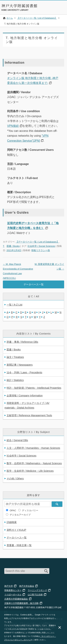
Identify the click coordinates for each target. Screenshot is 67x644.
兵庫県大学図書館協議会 (16, 599)
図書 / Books (13, 246)
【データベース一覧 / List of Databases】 (37, 242)
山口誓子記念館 (35, 595)
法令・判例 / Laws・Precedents (24, 372)
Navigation (61, 10)
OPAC (13, 510)
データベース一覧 (34, 284)
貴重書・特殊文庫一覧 (19, 545)
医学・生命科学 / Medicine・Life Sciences (30, 471)
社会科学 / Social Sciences (41, 246)
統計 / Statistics (15, 380)
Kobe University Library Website (15, 10)
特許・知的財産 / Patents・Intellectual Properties (34, 388)
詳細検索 (12, 522)
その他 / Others (15, 479)
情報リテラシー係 (41, 250)
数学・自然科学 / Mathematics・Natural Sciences (34, 463)
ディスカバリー (30, 510)
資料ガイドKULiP (16, 530)
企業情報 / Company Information (25, 396)
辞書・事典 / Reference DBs (22, 342)
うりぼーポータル (13, 595)
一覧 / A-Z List (14, 305)
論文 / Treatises (15, 357)
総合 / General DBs (17, 440)
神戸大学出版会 (27, 586)
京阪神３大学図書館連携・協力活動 (21, 603)
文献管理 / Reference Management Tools (29, 415)
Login (52, 10)
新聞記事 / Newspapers (20, 365)
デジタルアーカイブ (20, 515)
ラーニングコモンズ (37, 590)
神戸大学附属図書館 (19, 6)
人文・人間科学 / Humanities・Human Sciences (33, 448)
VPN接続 (13, 126)
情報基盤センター (13, 590)
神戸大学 (9, 586)
